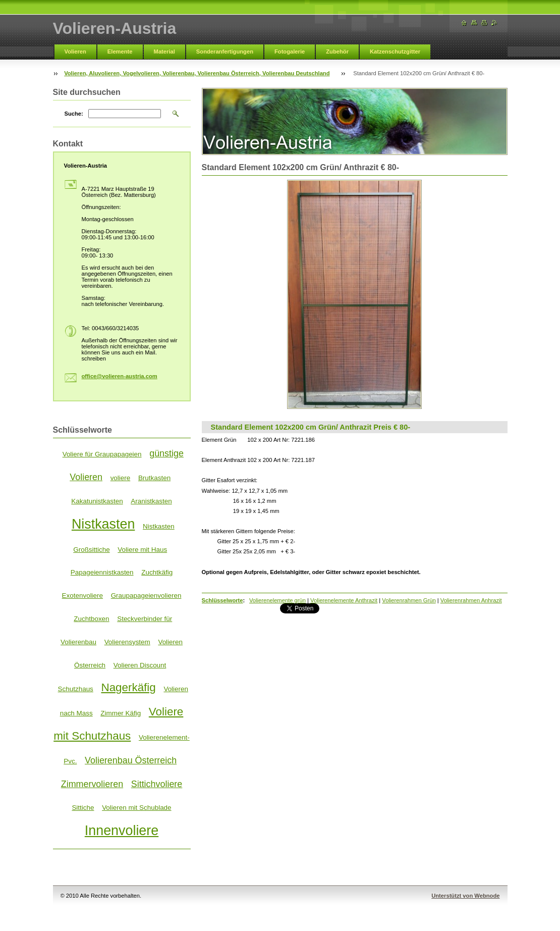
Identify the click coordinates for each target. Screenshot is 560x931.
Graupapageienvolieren (146, 596)
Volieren (75, 51)
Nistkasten (103, 524)
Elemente (120, 51)
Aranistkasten (151, 501)
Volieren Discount (140, 665)
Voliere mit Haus (142, 550)
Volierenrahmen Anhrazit (471, 600)
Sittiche (83, 808)
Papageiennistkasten (102, 572)
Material (164, 51)
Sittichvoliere (157, 784)
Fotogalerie (290, 51)
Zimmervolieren (92, 784)
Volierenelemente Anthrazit (344, 600)
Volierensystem (127, 642)
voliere (121, 478)
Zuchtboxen (91, 619)
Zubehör (337, 51)
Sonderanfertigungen (225, 51)
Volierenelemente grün (277, 600)
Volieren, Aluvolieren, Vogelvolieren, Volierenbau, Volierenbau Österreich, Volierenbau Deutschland (197, 73)
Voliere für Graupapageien (102, 454)
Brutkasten (154, 478)
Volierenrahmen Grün (409, 600)
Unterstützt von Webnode (465, 896)
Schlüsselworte (222, 600)
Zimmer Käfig (121, 713)
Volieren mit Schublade (136, 808)
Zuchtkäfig (157, 572)
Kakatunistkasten (97, 501)
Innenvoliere (122, 831)
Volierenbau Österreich (131, 760)
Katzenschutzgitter (395, 51)
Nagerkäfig (128, 687)
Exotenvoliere (82, 596)
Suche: (74, 114)
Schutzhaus (76, 689)
